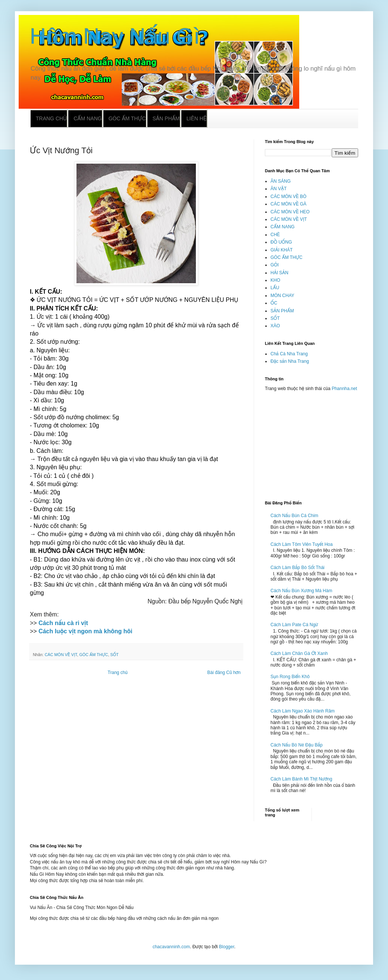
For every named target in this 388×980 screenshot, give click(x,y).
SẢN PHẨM (282, 311)
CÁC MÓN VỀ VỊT (61, 655)
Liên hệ (197, 118)
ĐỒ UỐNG (281, 242)
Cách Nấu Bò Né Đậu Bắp (297, 745)
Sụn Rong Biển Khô (290, 677)
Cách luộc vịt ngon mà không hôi (85, 631)
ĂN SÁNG (281, 181)
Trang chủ (51, 118)
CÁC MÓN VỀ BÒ (288, 197)
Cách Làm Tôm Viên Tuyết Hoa (302, 544)
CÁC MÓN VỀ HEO (290, 212)
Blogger (227, 947)
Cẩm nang (87, 118)
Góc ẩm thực (127, 118)
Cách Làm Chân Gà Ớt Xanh (299, 653)
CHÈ (275, 235)
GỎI (275, 265)
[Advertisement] (312, 443)
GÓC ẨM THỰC (93, 655)
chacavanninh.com (171, 947)
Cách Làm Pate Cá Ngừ (294, 625)
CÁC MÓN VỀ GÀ (288, 204)
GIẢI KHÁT (281, 250)
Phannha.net (344, 389)
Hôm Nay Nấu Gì (115, 36)
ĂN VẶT (279, 189)
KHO (275, 280)
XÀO (275, 326)
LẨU (275, 288)
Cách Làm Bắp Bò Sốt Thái (298, 568)
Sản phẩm (166, 118)
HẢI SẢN (279, 273)
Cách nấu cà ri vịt (63, 623)
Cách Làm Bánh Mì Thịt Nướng (301, 779)
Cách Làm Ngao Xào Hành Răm (303, 711)
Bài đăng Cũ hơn (224, 673)
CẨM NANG (283, 227)
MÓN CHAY (282, 296)
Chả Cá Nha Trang (289, 354)
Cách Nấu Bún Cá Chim (294, 516)
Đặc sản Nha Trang (290, 361)
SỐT (115, 655)
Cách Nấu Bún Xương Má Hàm (301, 591)
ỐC (274, 303)
